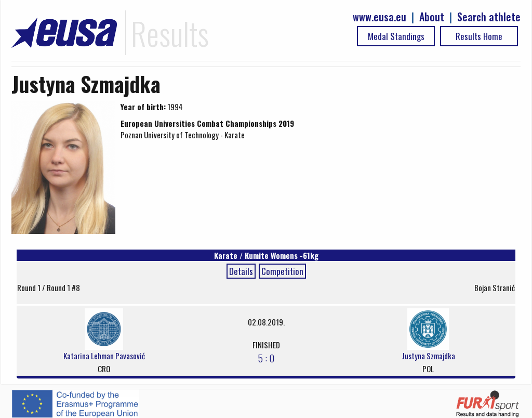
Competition (282, 271)
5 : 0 (266, 358)
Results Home (479, 36)
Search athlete (489, 17)
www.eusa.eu (380, 17)
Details (241, 271)
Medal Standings (396, 36)
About (432, 17)
